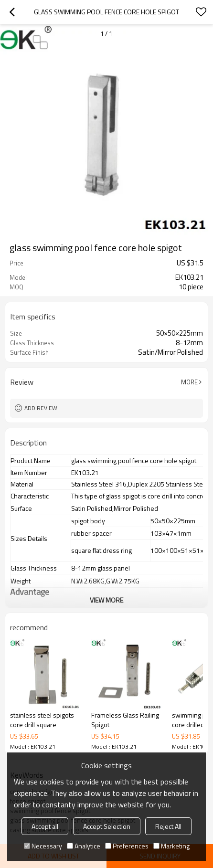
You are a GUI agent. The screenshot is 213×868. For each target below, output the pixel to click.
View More (106, 600)
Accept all (45, 826)
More (189, 382)
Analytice (84, 846)
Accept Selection (107, 826)
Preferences (127, 846)
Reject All (168, 826)
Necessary (43, 846)
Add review (41, 408)
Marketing (171, 846)
